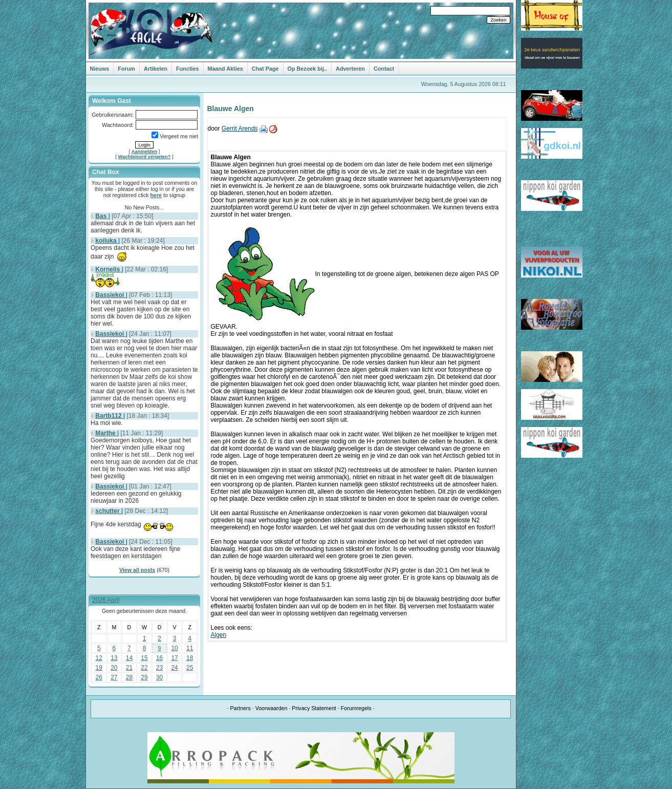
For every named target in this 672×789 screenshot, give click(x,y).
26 (99, 677)
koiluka (107, 241)
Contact (384, 69)
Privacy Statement (314, 708)
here (156, 195)
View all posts (137, 570)
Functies (187, 69)
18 (190, 658)
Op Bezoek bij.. (307, 69)
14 (129, 658)
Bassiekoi (110, 295)
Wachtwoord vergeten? (145, 157)
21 (129, 668)
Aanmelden (144, 152)
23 (159, 668)
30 (159, 677)
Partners (240, 708)
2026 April (106, 600)
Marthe (106, 433)
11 (190, 648)
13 (114, 658)
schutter (108, 511)
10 (174, 648)
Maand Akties (225, 69)
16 (159, 658)
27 (114, 677)
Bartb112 (109, 416)
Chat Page (265, 69)
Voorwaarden (272, 708)
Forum (126, 69)
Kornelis (108, 269)
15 (144, 658)
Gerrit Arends (240, 129)
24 (174, 668)
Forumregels (356, 708)
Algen (219, 635)
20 (114, 668)
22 (144, 668)
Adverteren (350, 69)
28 (129, 677)
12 (99, 658)
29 (144, 677)
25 (190, 668)
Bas (102, 216)
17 (174, 658)
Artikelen (156, 69)
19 (99, 668)
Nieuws (100, 69)
